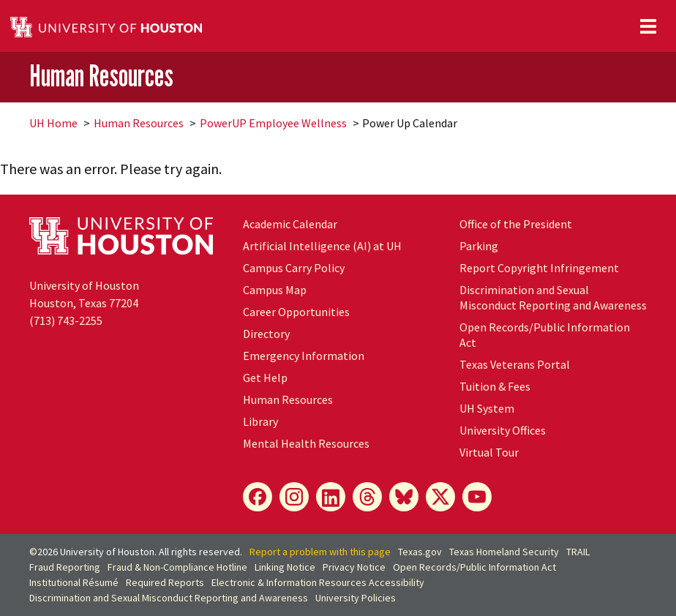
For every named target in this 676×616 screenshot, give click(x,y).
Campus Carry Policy (294, 268)
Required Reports (165, 582)
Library (260, 421)
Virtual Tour (489, 452)
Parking (479, 246)
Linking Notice (285, 567)
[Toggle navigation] (648, 26)
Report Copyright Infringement (539, 268)
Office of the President (516, 224)
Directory (266, 334)
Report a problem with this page (320, 552)
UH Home (53, 123)
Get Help (265, 378)
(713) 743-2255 (66, 320)
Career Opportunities (296, 312)
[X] (440, 497)
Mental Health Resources (306, 443)
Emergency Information (304, 356)
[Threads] (367, 497)
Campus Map (275, 290)
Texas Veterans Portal (515, 364)
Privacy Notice (354, 567)
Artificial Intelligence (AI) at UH (322, 246)
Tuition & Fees (495, 386)
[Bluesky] (404, 497)
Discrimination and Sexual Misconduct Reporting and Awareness (553, 297)
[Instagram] (294, 497)
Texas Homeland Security (504, 552)
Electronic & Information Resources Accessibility (318, 582)
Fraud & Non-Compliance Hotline (177, 567)
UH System (487, 408)
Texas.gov (420, 552)
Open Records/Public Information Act (474, 567)
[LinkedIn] (331, 497)
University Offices (503, 430)
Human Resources (101, 76)
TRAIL (578, 552)
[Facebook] (258, 497)
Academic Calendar (290, 224)
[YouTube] (477, 497)
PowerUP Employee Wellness (273, 123)
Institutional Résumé (74, 582)
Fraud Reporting (65, 567)
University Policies (356, 598)
